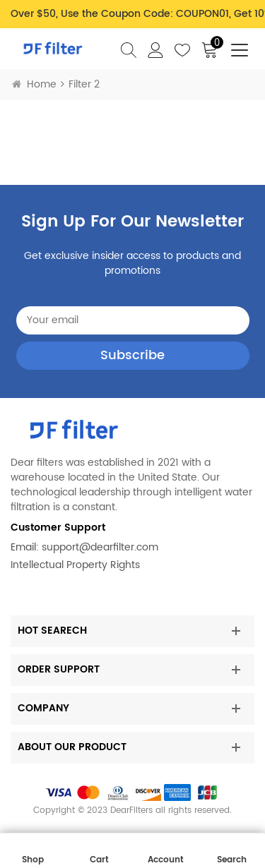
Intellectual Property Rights (75, 565)
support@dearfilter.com (100, 547)
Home (34, 84)
